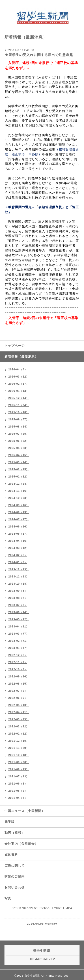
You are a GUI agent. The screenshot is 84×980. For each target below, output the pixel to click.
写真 (8, 898)
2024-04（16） (19, 541)
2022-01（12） (19, 734)
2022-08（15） (19, 684)
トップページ (15, 346)
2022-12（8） (18, 655)
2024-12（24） (19, 484)
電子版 (10, 822)
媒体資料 (11, 855)
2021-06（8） (18, 784)
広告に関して (15, 866)
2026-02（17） (19, 384)
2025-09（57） (19, 419)
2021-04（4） (18, 798)
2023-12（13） (19, 569)
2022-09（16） (19, 677)
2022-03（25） (19, 719)
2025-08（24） (19, 427)
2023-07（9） (18, 605)
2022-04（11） (19, 712)
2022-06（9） (18, 698)
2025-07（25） (19, 434)
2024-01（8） (18, 562)
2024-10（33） (19, 498)
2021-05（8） (18, 791)
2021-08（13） (19, 769)
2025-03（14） (19, 462)
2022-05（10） (19, 705)
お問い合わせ (15, 887)
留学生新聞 (32, 976)
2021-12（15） (19, 741)
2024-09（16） (19, 505)
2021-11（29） (19, 748)
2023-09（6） (18, 591)
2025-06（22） (19, 441)
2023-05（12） (19, 619)
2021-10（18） (19, 755)
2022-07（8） (18, 691)
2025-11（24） (19, 405)
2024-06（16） (19, 527)
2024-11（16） (19, 491)
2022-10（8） (18, 669)
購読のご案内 (15, 876)
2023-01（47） (19, 648)
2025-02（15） (19, 469)
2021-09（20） (19, 762)
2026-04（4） (18, 370)
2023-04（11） (19, 627)
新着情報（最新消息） (21, 357)
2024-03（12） (19, 548)
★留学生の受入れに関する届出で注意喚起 (39, 55)
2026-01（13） (19, 391)
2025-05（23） (19, 448)
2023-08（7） (18, 598)
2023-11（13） (19, 577)
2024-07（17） (19, 519)
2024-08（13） (19, 512)
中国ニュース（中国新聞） (25, 811)
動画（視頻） (15, 833)
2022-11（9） (18, 662)
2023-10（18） (19, 584)
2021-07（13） (19, 777)
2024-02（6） (18, 555)
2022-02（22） (19, 727)
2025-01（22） (19, 477)
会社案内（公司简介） (21, 844)
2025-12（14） (19, 398)
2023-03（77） (19, 634)
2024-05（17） (19, 534)
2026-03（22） (19, 377)
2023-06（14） (19, 612)
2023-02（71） (19, 641)
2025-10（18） (19, 412)
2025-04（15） (19, 455)
